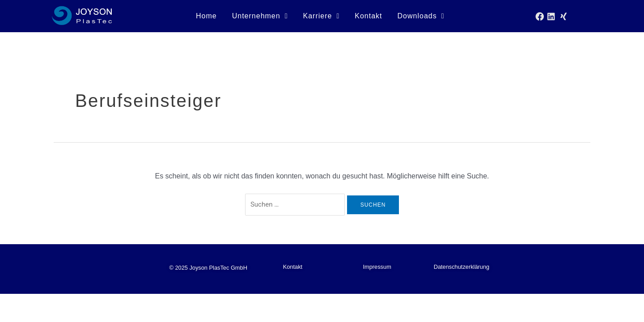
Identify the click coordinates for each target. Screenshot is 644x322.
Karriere (322, 16)
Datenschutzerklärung (462, 267)
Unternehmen (260, 16)
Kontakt (368, 16)
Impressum (377, 267)
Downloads (421, 16)
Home (206, 16)
